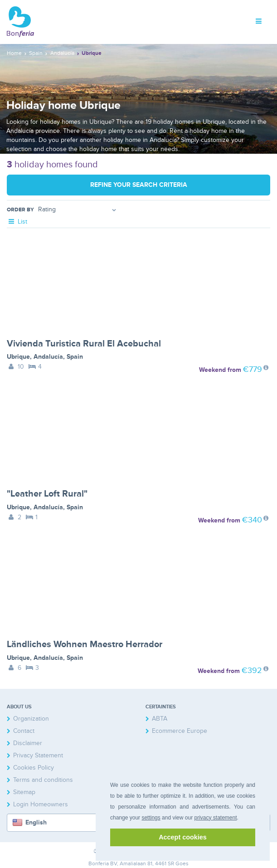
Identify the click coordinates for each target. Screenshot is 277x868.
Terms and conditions (43, 780)
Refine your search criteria (139, 185)
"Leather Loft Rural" (47, 494)
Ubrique (18, 357)
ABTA (160, 719)
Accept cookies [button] (183, 837)
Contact (24, 731)
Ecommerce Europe (180, 731)
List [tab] (17, 222)
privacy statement (215, 818)
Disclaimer (28, 743)
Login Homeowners (41, 804)
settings (151, 818)
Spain (75, 357)
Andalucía (48, 357)
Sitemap (24, 792)
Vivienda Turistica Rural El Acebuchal (84, 344)
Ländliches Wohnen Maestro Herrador (85, 644)
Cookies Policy (34, 768)
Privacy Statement (38, 755)
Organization (31, 719)
